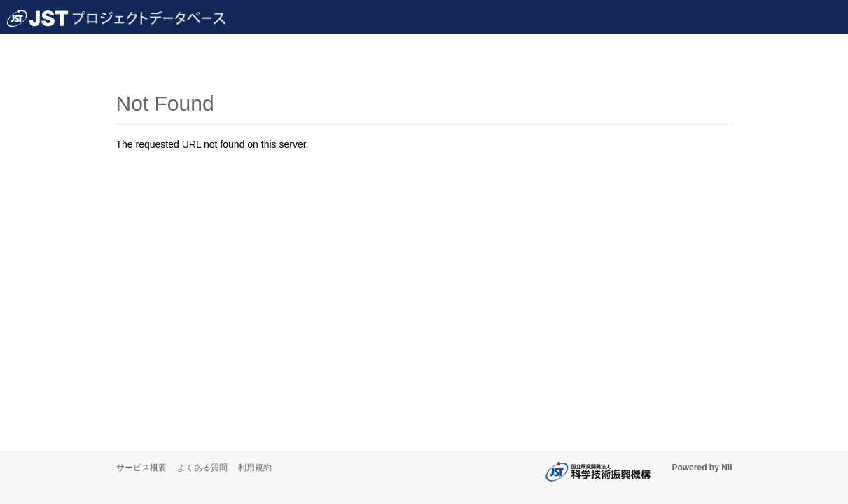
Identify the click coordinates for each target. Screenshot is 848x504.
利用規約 (255, 468)
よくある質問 (202, 468)
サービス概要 (141, 468)
